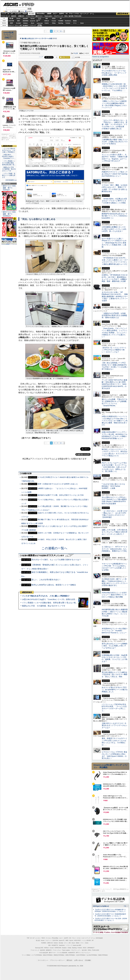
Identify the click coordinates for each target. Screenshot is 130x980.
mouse (18, 19)
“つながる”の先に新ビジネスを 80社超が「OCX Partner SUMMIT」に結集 (114, 486)
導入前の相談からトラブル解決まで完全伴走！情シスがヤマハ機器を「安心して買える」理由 (115, 674)
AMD (18, 21)
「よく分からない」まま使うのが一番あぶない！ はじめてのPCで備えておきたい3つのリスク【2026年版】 (115, 514)
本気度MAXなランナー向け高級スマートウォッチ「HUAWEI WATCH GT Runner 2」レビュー (115, 631)
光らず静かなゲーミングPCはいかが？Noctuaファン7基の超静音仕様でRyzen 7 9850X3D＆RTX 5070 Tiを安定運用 (114, 500)
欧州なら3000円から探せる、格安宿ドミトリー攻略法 (54, 585)
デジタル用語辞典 (62, 953)
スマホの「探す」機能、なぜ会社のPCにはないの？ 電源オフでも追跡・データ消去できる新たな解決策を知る (115, 188)
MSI (47, 19)
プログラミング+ (58, 16)
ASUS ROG (25, 21)
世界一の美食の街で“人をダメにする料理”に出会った (58, 484)
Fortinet (68, 23)
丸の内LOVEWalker (92, 955)
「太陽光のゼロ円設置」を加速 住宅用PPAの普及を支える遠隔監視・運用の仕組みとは (115, 315)
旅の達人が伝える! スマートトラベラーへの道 (37, 38)
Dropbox (47, 23)
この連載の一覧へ (54, 548)
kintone (25, 23)
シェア (41, 57)
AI (8, 14)
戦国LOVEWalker (103, 955)
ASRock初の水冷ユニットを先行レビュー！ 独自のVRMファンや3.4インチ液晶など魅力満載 (114, 595)
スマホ (77, 14)
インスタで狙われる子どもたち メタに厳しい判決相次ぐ (46, 596)
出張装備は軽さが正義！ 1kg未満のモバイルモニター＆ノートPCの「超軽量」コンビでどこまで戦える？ (115, 658)
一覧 (56, 57)
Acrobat (18, 23)
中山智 (76, 53)
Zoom (82, 23)
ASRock (47, 21)
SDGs (66, 16)
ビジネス (18, 14)
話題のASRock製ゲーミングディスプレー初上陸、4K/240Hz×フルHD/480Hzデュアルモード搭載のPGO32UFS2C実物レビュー (115, 435)
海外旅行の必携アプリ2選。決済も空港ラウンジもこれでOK (61, 495)
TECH (25, 14)
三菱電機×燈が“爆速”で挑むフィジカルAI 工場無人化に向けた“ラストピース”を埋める (115, 142)
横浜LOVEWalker (48, 955)
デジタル (27, 4)
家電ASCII (21, 16)
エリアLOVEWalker (37, 955)
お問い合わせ (79, 960)
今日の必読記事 (43, 953)
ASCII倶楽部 (123, 14)
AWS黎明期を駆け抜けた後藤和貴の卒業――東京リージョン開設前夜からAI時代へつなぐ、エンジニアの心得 (115, 613)
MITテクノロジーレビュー (83, 953)
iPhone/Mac (41, 14)
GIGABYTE (32, 21)
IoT (12, 14)
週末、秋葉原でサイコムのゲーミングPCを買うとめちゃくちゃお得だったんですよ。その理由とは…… (115, 741)
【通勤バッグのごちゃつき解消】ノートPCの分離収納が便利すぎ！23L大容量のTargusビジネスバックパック (115, 104)
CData (54, 23)
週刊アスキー (39, 16)
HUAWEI (61, 21)
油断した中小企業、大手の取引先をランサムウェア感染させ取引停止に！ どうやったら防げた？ (115, 532)
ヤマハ (75, 23)
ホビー (55, 14)
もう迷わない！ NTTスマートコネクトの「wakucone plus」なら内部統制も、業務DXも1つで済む (114, 549)
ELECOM (11, 21)
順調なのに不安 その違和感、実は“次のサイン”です (44, 606)
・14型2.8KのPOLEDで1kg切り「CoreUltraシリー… (9, 157)
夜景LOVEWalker (70, 955)
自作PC (62, 14)
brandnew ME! (40, 25)
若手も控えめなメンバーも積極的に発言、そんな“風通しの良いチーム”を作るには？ (115, 646)
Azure (33, 23)
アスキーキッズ (5, 16)
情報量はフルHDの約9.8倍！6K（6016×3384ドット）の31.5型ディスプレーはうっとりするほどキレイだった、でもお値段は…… (115, 87)
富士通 (11, 19)
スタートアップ (84, 14)
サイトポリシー (43, 960)
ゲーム (92, 14)
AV (67, 14)
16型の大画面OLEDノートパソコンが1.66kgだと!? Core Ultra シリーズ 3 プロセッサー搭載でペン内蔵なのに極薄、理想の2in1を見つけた (115, 421)
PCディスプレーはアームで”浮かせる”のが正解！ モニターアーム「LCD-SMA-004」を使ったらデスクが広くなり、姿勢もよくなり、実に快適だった (114, 467)
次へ (62, 31)
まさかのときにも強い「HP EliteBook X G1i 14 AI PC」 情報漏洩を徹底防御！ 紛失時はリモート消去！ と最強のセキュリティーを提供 (115, 296)
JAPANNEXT (26, 25)
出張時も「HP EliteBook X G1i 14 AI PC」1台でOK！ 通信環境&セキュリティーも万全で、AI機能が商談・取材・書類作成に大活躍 (115, 278)
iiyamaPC (25, 19)
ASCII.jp (11, 4)
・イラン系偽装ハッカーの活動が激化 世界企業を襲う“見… (9, 163)
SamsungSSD (38, 21)
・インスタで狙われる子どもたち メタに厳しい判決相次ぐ (9, 150)
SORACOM (58, 948)
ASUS (54, 19)
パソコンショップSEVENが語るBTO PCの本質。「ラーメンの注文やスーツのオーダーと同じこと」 (114, 707)
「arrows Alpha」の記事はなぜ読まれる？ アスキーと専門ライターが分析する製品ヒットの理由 (114, 201)
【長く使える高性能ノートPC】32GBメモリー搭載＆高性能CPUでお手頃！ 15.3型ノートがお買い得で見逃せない (115, 366)
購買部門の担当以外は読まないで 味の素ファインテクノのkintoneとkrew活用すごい (115, 216)
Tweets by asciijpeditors (101, 57)
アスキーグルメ (30, 16)
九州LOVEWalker (81, 955)
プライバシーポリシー (57, 960)
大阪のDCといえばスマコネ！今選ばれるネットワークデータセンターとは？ (115, 725)
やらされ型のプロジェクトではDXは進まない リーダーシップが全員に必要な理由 (114, 73)
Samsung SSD (39, 948)
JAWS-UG (50, 943)
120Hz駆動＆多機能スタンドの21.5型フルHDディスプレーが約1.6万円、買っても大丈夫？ (114, 229)
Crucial (54, 21)
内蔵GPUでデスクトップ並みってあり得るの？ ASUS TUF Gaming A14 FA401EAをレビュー (115, 174)
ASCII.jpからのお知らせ (101, 906)
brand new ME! (77, 945)
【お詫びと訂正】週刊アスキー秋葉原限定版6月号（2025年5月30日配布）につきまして (110, 915)
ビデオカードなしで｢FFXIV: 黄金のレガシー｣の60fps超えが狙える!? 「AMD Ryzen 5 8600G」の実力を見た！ (114, 755)
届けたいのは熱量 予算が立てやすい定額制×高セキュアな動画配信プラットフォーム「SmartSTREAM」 (115, 402)
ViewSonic (68, 21)
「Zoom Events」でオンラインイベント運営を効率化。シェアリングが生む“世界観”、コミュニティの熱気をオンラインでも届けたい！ (115, 333)
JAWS (11, 23)
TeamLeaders (48, 16)
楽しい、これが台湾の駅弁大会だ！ (46, 580)
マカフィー (11, 25)
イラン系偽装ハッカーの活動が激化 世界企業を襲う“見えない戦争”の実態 (53, 603)
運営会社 (69, 960)
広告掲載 (88, 960)
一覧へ (125, 906)
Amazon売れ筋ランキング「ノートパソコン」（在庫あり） (9, 35)
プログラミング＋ (76, 950)
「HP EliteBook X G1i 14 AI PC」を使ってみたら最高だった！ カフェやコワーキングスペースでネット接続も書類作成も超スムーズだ (115, 261)
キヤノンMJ (18, 25)
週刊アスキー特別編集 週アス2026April (9, 188)
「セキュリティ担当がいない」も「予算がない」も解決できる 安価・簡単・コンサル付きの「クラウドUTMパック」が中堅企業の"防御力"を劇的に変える (115, 124)
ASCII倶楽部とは (11, 180)
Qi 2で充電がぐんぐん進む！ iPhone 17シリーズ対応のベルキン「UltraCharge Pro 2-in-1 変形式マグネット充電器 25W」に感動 (114, 243)
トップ (4, 14)
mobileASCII (72, 953)
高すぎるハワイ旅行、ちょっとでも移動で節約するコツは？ (56, 560)
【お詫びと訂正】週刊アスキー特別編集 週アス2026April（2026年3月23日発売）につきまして (110, 910)
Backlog (61, 23)
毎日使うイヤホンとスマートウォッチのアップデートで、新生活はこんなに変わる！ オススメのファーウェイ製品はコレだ (115, 452)
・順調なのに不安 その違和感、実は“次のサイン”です (9, 169)
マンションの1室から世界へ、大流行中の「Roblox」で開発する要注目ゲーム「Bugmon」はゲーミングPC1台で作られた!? (115, 158)
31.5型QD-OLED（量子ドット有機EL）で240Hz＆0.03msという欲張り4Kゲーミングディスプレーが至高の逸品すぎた (115, 582)
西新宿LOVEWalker (59, 955)
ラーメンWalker (26, 955)
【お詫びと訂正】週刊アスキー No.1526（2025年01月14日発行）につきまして (111, 919)
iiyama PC (62, 940)
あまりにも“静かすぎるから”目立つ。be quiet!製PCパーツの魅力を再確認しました (115, 689)
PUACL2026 (78, 16)
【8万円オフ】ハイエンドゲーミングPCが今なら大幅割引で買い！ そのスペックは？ (114, 350)
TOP (28, 938)
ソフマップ (33, 25)
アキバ (71, 14)
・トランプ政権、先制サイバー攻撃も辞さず (9, 175)
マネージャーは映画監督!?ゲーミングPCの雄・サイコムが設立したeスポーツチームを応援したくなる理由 (114, 567)
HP (61, 19)
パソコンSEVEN (40, 18)
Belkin (75, 21)
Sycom (33, 19)
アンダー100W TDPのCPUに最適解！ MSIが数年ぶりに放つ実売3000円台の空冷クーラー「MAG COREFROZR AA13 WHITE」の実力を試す (115, 384)
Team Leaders (66, 950)
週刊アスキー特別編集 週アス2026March (9, 214)
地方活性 (71, 16)
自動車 (49, 14)
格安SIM (14, 16)
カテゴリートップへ (83, 454)
